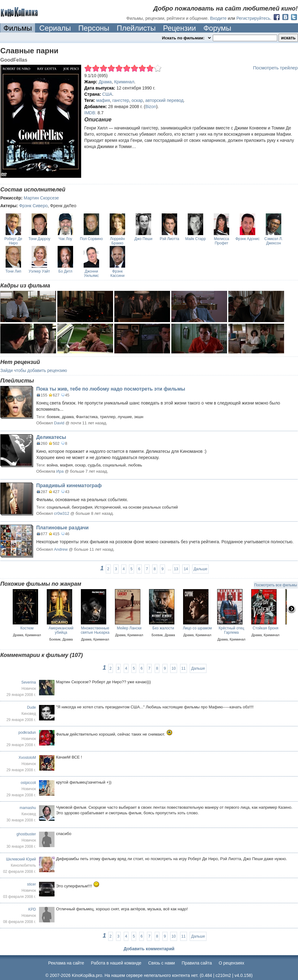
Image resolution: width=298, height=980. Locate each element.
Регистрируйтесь (253, 18)
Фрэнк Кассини (117, 273)
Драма (105, 82)
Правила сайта (197, 963)
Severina (29, 682)
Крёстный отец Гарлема (231, 630)
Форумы (217, 28)
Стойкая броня (266, 628)
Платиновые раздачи (62, 528)
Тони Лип (13, 271)
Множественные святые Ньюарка (95, 630)
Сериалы (55, 28)
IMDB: (90, 113)
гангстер (121, 100)
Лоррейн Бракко (117, 241)
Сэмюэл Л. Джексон (273, 241)
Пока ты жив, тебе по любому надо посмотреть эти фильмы (111, 389)
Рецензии (179, 28)
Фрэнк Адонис (248, 239)
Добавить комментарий (149, 949)
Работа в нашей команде (116, 963)
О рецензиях (232, 963)
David (60, 423)
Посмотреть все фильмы (276, 585)
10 (174, 668)
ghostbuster (26, 834)
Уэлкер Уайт (39, 271)
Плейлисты (136, 28)
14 (186, 569)
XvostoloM (27, 758)
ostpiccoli (28, 783)
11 (184, 668)
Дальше (200, 569)
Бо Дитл (66, 271)
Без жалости (163, 628)
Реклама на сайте (66, 963)
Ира (60, 471)
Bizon (151, 107)
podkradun (27, 733)
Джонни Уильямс (91, 273)
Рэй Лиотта (169, 239)
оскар (137, 100)
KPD (32, 909)
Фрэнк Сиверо (33, 206)
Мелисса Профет (222, 241)
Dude (31, 707)
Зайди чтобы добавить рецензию (34, 370)
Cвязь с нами (161, 963)
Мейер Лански (129, 628)
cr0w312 (61, 513)
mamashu (28, 808)
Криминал (124, 82)
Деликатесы (51, 437)
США (107, 94)
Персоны (94, 28)
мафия (103, 100)
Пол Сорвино (91, 239)
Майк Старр (195, 239)
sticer (31, 884)
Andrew (61, 549)
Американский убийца (61, 630)
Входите (218, 18)
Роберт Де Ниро (13, 241)
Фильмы (18, 28)
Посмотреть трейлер (275, 68)
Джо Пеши (143, 239)
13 (176, 569)
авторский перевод (164, 100)
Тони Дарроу (39, 239)
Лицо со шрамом (197, 628)
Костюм (27, 628)
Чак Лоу (65, 239)
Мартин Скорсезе (41, 198)
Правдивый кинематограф (69, 486)
